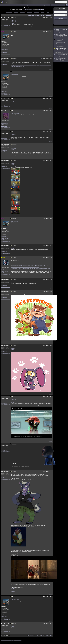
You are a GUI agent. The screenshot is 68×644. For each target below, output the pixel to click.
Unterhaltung (62, 5)
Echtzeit (16, 2)
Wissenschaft (9, 5)
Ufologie (48, 5)
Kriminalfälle (23, 5)
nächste (49, 15)
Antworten (37, 12)
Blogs (28, 2)
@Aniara (13, 147)
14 (43, 15)
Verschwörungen (36, 5)
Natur (52, 5)
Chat (43, 2)
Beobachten (29, 12)
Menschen (3, 5)
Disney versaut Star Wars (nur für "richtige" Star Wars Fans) (61, 51)
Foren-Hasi (5, 46)
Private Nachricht (5, 51)
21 (46, 15)
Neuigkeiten (52, 2)
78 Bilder (16, 12)
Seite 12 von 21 (6, 15)
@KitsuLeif (13, 22)
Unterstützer (5, 47)
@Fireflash (13, 282)
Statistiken (38, 2)
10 (37, 15)
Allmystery (7, 2)
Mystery (18, 5)
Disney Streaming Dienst (61, 40)
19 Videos (22, 12)
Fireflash (3, 258)
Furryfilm (31, 9)
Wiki (47, 2)
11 (39, 15)
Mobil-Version (19, 640)
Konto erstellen (61, 23)
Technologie (43, 5)
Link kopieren (4, 24)
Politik (14, 5)
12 (40, 15)
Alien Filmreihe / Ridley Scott (61, 55)
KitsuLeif (3, 111)
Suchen (43, 12)
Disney (24, 9)
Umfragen (57, 5)
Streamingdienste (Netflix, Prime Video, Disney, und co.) (61, 45)
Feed (40, 9)
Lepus (4, 31)
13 (42, 15)
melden (51, 29)
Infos (48, 12)
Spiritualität (29, 5)
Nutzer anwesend (61, 9)
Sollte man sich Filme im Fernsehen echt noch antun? (61, 36)
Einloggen (61, 18)
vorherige (31, 15)
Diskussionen (22, 2)
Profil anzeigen (4, 49)
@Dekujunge (14, 20)
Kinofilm (27, 9)
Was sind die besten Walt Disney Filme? (61, 60)
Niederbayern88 (5, 18)
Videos (32, 2)
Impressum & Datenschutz (6, 640)
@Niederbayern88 (15, 34)
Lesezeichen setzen (6, 25)
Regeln (14, 640)
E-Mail (42, 9)
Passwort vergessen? (61, 21)
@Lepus (13, 23)
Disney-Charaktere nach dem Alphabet (61, 31)
